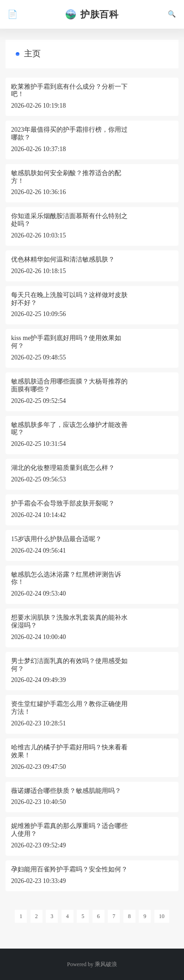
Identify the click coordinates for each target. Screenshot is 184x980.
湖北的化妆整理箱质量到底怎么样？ (63, 468)
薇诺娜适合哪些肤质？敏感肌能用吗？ (66, 791)
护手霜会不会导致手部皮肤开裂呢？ (63, 503)
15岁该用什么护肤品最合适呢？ (56, 539)
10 (162, 916)
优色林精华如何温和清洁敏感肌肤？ (63, 259)
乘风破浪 (106, 964)
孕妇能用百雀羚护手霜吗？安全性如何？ (69, 869)
